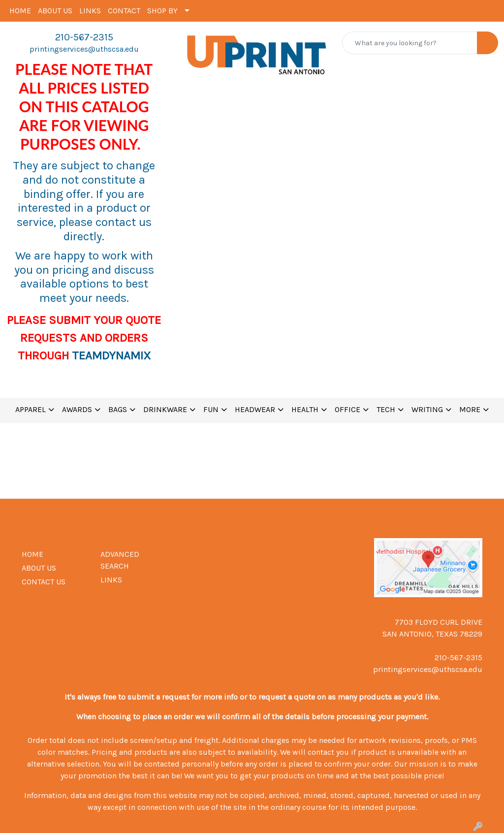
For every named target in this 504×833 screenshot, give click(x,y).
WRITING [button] (427, 409)
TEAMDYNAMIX (111, 355)
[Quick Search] (410, 43)
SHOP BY (162, 11)
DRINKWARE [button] (165, 409)
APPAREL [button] (31, 409)
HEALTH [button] (305, 409)
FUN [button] (211, 409)
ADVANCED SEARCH (120, 560)
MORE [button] (470, 409)
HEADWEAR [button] (255, 409)
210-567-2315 (84, 37)
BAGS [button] (118, 409)
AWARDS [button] (77, 409)
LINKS (90, 11)
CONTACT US (44, 582)
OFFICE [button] (347, 409)
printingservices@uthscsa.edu (84, 49)
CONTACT (124, 11)
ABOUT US (55, 11)
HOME (20, 11)
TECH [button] (386, 409)
